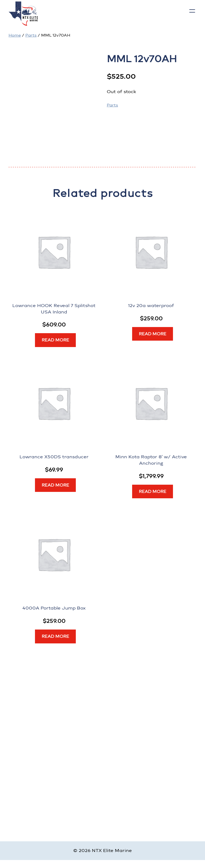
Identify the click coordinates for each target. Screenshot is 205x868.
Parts (31, 35)
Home (15, 35)
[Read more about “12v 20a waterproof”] (153, 334)
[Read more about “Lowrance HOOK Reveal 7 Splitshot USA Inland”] (55, 340)
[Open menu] (192, 11)
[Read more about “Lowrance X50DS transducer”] (55, 485)
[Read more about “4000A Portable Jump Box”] (55, 636)
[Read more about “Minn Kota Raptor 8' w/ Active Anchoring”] (153, 492)
